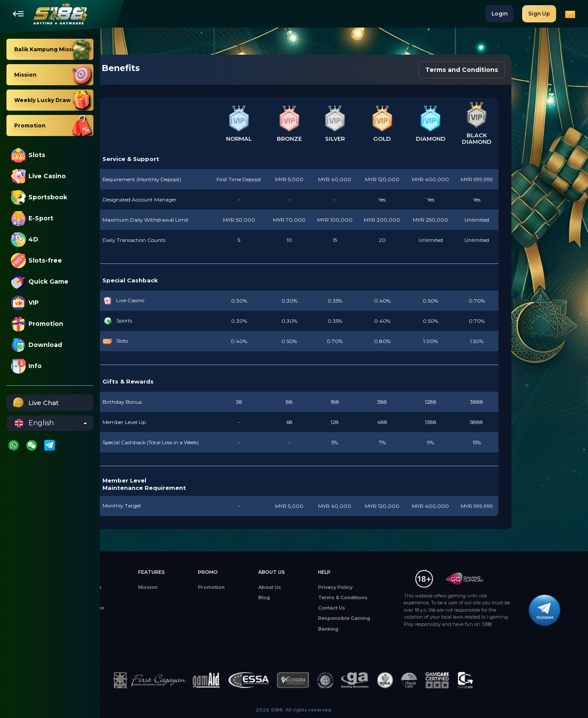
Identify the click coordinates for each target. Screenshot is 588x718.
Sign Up (539, 14)
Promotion (37, 324)
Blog (314, 597)
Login (500, 14)
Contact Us (382, 608)
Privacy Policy (385, 587)
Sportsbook (39, 197)
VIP (25, 303)
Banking (378, 629)
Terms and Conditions (512, 70)
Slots (28, 155)
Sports (135, 629)
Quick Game (40, 282)
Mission (198, 587)
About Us (320, 587)
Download (36, 345)
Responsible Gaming (394, 618)
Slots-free (36, 261)
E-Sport (32, 218)
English (34, 423)
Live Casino (38, 176)
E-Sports (138, 618)
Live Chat (35, 403)
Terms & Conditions (393, 597)
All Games (139, 587)
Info (26, 366)
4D (25, 240)
